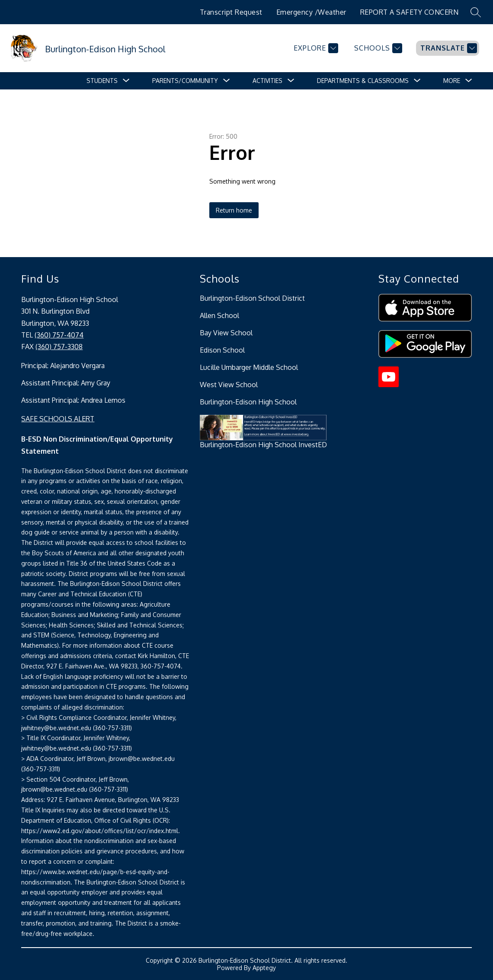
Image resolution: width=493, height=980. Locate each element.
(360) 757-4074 (59, 335)
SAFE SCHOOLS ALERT (58, 419)
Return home (234, 210)
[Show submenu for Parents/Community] (185, 81)
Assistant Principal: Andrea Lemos (73, 400)
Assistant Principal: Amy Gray (66, 383)
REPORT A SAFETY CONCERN (410, 12)
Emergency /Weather (311, 12)
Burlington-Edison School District (252, 298)
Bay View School (226, 333)
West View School (229, 385)
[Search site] (476, 12)
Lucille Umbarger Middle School (249, 367)
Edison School (222, 350)
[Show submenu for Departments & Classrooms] (363, 81)
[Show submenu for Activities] (267, 81)
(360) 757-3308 (59, 347)
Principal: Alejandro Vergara (63, 366)
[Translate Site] (448, 48)
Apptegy (264, 968)
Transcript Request (231, 12)
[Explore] (315, 48)
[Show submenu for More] (452, 81)
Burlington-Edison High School (248, 402)
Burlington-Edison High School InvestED (263, 445)
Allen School (219, 315)
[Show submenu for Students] (102, 81)
